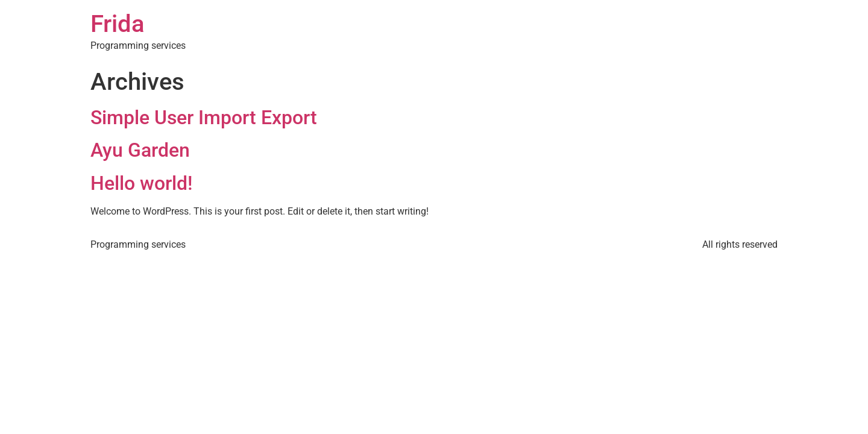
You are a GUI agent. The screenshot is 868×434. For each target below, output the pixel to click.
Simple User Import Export (204, 118)
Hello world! (141, 183)
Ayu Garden (140, 150)
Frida (118, 24)
